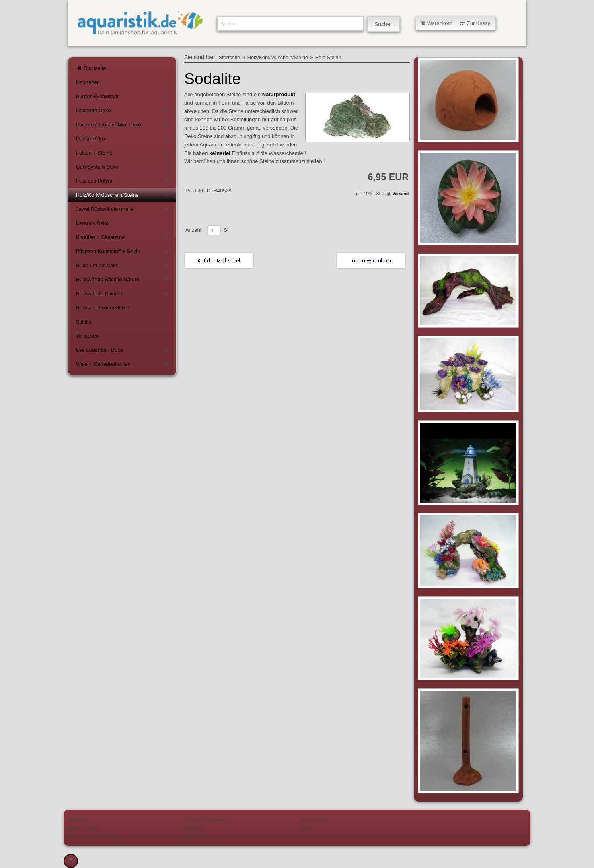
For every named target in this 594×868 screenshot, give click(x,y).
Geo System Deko (123, 168)
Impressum (196, 836)
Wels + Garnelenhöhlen (123, 366)
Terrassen (87, 336)
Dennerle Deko (123, 112)
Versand (401, 194)
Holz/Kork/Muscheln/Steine (123, 197)
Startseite (91, 68)
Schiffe (84, 322)
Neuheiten (88, 82)
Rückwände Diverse (123, 295)
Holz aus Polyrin (123, 182)
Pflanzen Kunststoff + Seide (123, 253)
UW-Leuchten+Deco (123, 352)
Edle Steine (328, 58)
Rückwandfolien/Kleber (103, 308)
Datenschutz (314, 819)
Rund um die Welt (123, 267)
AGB (306, 828)
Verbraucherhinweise (206, 819)
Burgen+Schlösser (123, 98)
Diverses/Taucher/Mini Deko (123, 126)
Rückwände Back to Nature (123, 281)
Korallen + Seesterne (123, 239)
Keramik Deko (92, 223)
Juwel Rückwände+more (123, 211)
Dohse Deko (123, 140)
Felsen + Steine (123, 154)
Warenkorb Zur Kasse (456, 23)
